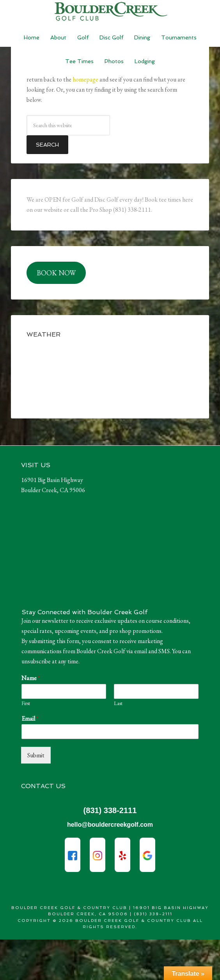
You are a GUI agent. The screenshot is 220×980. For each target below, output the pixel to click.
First (26, 704)
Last (118, 704)
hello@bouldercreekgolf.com (110, 825)
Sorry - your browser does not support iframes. (80, 553)
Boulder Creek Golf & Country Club (110, 12)
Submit (36, 755)
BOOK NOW (56, 273)
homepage (85, 79)
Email (30, 719)
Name (31, 678)
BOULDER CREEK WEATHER (110, 374)
